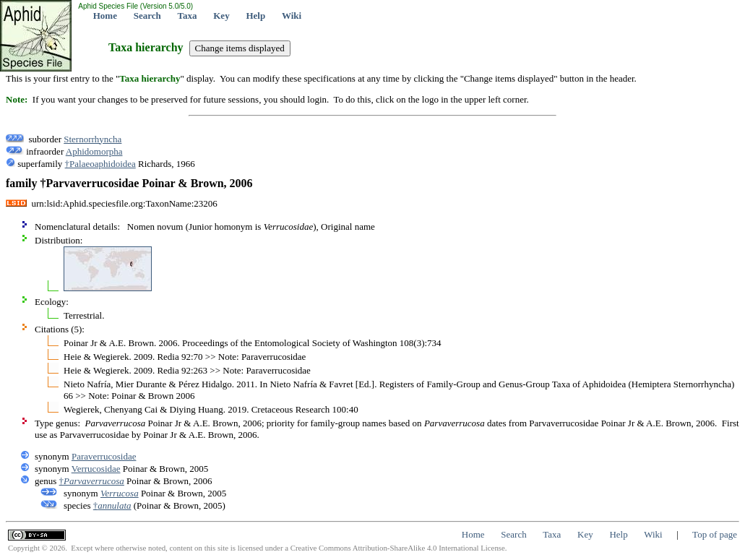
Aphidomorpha (94, 151)
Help (255, 16)
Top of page (715, 534)
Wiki (292, 16)
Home (105, 16)
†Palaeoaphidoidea (100, 164)
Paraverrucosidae (104, 456)
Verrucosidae (96, 469)
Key (221, 16)
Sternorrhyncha (92, 139)
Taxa (188, 16)
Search (147, 16)
